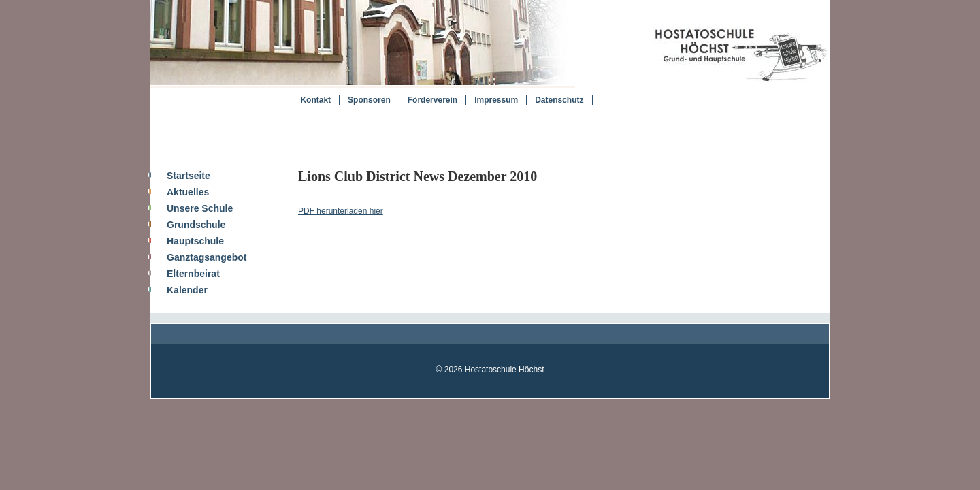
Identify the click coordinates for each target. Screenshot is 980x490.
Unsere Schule (200, 208)
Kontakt (315, 100)
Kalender (187, 290)
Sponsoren (369, 100)
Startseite (189, 176)
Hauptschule (195, 241)
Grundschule (196, 225)
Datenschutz (559, 100)
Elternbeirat (193, 274)
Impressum (496, 100)
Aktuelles (188, 192)
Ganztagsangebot (207, 257)
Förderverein (432, 100)
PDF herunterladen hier (341, 211)
